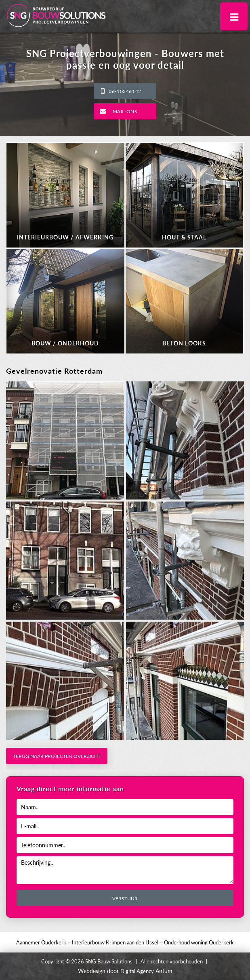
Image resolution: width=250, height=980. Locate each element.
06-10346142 (125, 91)
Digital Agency (137, 971)
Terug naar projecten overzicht (57, 756)
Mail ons (125, 111)
